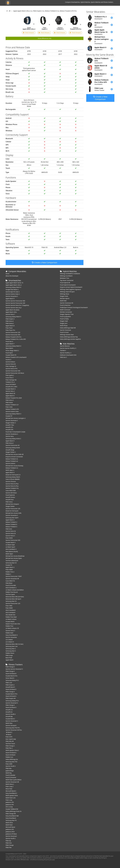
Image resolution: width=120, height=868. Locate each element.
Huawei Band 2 (10, 719)
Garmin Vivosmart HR (12, 782)
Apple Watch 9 (10, 299)
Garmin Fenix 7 (10, 314)
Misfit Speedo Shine (12, 795)
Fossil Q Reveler (10, 775)
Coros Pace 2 (10, 378)
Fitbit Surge (9, 655)
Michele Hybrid (65, 298)
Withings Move (65, 294)
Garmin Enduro (10, 362)
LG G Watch (9, 640)
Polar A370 (9, 737)
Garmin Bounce (65, 346)
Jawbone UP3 (10, 829)
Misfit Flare (9, 723)
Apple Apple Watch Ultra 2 (14, 285)
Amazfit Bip (9, 716)
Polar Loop (9, 800)
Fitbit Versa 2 (10, 443)
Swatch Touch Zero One (13, 624)
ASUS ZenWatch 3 (11, 549)
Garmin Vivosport (11, 725)
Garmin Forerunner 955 (13, 335)
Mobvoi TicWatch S (11, 527)
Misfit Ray (9, 773)
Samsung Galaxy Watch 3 (13, 414)
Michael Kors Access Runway (14, 466)
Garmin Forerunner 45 (13, 445)
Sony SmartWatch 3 (12, 635)
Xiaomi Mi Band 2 (11, 753)
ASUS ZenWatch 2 (11, 588)
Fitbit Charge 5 (10, 671)
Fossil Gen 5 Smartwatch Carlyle (15, 432)
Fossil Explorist (10, 495)
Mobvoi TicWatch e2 (12, 461)
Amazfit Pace (10, 500)
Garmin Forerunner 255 (13, 332)
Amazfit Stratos (10, 497)
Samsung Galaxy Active (13, 448)
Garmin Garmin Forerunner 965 (15, 301)
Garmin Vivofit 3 (11, 766)
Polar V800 (9, 606)
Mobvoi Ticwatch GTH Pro (13, 337)
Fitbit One (9, 843)
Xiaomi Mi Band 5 (11, 689)
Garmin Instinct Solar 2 (13, 294)
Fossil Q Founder (11, 585)
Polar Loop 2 (9, 786)
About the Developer (12, 276)
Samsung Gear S (11, 651)
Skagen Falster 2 (11, 452)
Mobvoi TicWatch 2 (11, 522)
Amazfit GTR (9, 430)
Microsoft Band (10, 827)
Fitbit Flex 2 (9, 748)
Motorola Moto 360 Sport (13, 599)
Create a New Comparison (45, 262)
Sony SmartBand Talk (12, 816)
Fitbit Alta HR (10, 741)
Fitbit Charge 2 (10, 746)
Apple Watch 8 (10, 326)
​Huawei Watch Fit (11, 355)
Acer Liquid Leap (11, 739)
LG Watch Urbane (11, 619)
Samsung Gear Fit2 (11, 762)
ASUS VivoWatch (11, 610)
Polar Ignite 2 (10, 375)
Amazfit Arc (9, 712)
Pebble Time (9, 626)
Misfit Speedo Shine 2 (12, 750)
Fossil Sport (9, 353)
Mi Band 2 (9, 732)
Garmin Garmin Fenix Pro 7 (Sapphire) (17, 305)
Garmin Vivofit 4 (11, 714)
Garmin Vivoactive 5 (12, 296)
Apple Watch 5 (10, 441)
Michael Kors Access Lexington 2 (16, 418)
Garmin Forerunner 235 (13, 509)
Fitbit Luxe (9, 683)
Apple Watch (9, 660)
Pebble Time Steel (11, 617)
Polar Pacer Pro (10, 330)
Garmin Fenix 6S (11, 364)
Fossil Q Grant (64, 332)
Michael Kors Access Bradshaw (15, 556)
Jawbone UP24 (10, 832)
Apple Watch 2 (10, 567)
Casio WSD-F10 (10, 581)
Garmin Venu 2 (10, 391)
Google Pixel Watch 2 (12, 290)
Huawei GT (9, 416)
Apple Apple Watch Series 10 (14, 283)
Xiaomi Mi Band (10, 755)
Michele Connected (66, 312)
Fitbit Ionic (9, 529)
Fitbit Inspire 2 (10, 685)
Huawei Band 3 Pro (11, 694)
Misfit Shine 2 (10, 784)
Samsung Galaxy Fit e (12, 701)
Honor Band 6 (10, 678)
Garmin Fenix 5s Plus (12, 486)
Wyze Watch (9, 348)
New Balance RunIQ (12, 551)
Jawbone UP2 (10, 805)
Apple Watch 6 (10, 396)
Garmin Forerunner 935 (13, 540)
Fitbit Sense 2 (10, 323)
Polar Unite (9, 407)
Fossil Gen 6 (9, 341)
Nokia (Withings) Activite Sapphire (70, 339)
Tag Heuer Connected (67, 280)
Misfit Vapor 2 (10, 470)
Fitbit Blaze (9, 583)
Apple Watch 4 (10, 472)
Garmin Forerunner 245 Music (15, 373)
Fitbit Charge (10, 845)
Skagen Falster (10, 506)
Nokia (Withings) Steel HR (68, 328)
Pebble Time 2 (10, 572)
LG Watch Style (10, 545)
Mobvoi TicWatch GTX (12, 409)
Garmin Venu (10, 436)
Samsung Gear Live (12, 646)
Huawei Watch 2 (11, 542)
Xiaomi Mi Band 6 (11, 674)
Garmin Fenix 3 (10, 631)
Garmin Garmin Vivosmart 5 (14, 669)
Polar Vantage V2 (11, 366)
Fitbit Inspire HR (11, 698)
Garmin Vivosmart (11, 836)
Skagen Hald (64, 321)
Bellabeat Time (65, 278)
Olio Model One (10, 615)
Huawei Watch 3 (11, 389)
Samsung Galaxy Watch (13, 477)
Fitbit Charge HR (11, 814)
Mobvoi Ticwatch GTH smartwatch (16, 357)
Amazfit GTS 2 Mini (11, 387)
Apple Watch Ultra (11, 312)
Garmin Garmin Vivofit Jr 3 (68, 348)
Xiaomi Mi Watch (11, 384)
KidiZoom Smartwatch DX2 (68, 355)
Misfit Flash (9, 825)
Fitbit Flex (9, 847)
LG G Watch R (10, 642)
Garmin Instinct (10, 463)
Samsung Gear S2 (11, 601)
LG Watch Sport (10, 547)
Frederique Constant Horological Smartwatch (74, 307)
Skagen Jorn (64, 323)
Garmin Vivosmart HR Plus (14, 730)
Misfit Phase (64, 326)
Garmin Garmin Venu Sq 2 (14, 308)
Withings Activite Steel (67, 335)
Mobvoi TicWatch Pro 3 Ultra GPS (16, 339)
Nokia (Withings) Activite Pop (69, 337)
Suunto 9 (8, 360)
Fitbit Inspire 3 (10, 319)
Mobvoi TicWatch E (11, 524)
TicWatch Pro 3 (10, 382)
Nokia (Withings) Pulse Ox (14, 811)
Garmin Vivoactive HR (12, 579)
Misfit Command (65, 310)
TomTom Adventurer (12, 561)
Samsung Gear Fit (11, 820)
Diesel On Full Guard (12, 511)
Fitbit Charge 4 (10, 692)
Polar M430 (9, 538)
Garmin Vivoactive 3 (12, 515)
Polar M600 (9, 570)
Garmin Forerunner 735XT (14, 576)
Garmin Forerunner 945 (13, 371)
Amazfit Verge (10, 450)
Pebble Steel (9, 633)
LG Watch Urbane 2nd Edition (15, 590)
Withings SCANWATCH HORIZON (70, 274)
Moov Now (9, 789)
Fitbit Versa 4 (10, 321)
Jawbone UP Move (11, 834)
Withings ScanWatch (66, 276)
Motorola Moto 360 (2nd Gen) (15, 597)
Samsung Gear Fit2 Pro (13, 728)
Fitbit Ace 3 (63, 357)
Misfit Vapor (9, 554)
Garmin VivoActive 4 (12, 434)
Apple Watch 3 (10, 520)
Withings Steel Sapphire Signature (70, 289)
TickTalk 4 (63, 350)
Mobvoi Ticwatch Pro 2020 (14, 398)
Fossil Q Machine (65, 305)
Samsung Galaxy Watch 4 (13, 346)
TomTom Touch (10, 744)
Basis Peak (9, 658)
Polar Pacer (9, 328)
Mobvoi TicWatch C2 (12, 468)
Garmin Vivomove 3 (12, 420)
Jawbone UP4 (10, 802)
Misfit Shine (9, 823)
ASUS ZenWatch (10, 612)
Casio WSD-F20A (11, 491)
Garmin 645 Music (11, 493)
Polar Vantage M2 (11, 380)
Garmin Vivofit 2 (11, 838)
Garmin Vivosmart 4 (12, 703)
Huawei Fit (9, 565)
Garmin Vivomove (65, 330)
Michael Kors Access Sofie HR (15, 454)
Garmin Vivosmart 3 (12, 721)
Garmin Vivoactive (11, 637)
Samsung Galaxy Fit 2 (12, 680)
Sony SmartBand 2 (11, 793)
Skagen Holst (64, 296)
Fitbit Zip (8, 841)
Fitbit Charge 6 (10, 667)
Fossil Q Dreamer (11, 777)
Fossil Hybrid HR (65, 283)
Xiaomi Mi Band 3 (11, 707)
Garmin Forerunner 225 (13, 603)
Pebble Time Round (12, 592)
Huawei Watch (10, 621)
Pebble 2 (8, 574)
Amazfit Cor (9, 710)
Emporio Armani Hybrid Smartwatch (71, 287)
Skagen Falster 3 (11, 423)
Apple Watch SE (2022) (12, 310)
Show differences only (45, 38)
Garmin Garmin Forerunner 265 (15, 303)
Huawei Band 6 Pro (11, 676)
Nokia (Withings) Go (12, 759)
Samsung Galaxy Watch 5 (13, 317)
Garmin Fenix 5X (11, 531)
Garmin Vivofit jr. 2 (66, 353)
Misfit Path (63, 301)
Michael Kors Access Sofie (13, 513)
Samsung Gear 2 (11, 649)
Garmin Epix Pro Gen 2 (13, 292)
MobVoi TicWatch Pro (12, 488)
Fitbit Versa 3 (10, 400)
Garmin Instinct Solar (12, 411)
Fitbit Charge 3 (10, 705)
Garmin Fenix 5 (10, 536)
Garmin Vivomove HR (67, 303)
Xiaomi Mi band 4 (11, 696)
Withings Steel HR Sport (67, 292)
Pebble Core (9, 757)
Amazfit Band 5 (10, 687)
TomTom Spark (10, 594)
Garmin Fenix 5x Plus (12, 484)
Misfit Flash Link (11, 798)
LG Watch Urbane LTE (12, 628)
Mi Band (8, 735)
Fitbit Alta (9, 768)
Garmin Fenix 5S (11, 533)
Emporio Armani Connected (14, 457)
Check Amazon (29, 33)
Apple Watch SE (10, 393)
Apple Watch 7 (10, 344)
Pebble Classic (10, 653)
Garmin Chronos (11, 481)
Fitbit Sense (9, 402)
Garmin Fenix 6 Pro (11, 369)
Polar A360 (9, 764)
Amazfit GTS (9, 427)
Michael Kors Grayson (12, 504)
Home (7, 274)
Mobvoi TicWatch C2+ (12, 405)
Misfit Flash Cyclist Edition (14, 780)
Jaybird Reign (10, 771)
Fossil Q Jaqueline (65, 317)
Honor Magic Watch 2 (12, 350)
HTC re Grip (9, 807)
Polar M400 (9, 608)
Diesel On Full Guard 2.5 (13, 475)
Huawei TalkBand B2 (12, 809)
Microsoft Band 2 (11, 791)
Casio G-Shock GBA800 (13, 479)
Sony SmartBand (11, 818)
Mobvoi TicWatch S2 (12, 459)
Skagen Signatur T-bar (67, 314)
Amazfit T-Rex (10, 425)
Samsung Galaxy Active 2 (13, 439)
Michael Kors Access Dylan (14, 558)
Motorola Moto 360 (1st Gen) (14, 644)
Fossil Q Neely (64, 319)
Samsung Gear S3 (11, 563)
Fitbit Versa (9, 502)
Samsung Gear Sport (12, 518)
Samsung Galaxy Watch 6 (13, 287)
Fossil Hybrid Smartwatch (68, 285)
